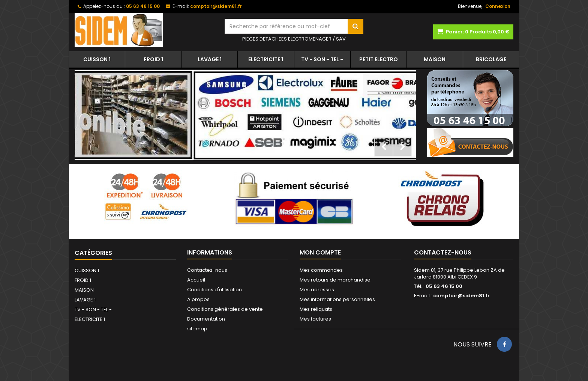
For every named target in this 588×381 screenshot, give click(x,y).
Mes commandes (321, 270)
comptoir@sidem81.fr (461, 296)
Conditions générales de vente (225, 309)
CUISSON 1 (97, 59)
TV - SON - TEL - (322, 59)
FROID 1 (153, 59)
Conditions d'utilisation (214, 290)
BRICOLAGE (491, 59)
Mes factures (315, 319)
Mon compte (320, 252)
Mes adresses (317, 290)
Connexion (498, 6)
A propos (198, 299)
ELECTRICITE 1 (266, 59)
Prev (384, 147)
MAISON (435, 59)
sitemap (197, 329)
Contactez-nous (207, 270)
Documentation (206, 319)
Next (402, 147)
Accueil (196, 280)
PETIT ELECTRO (379, 59)
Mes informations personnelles (337, 299)
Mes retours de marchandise (335, 280)
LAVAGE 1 (210, 59)
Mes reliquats (316, 309)
